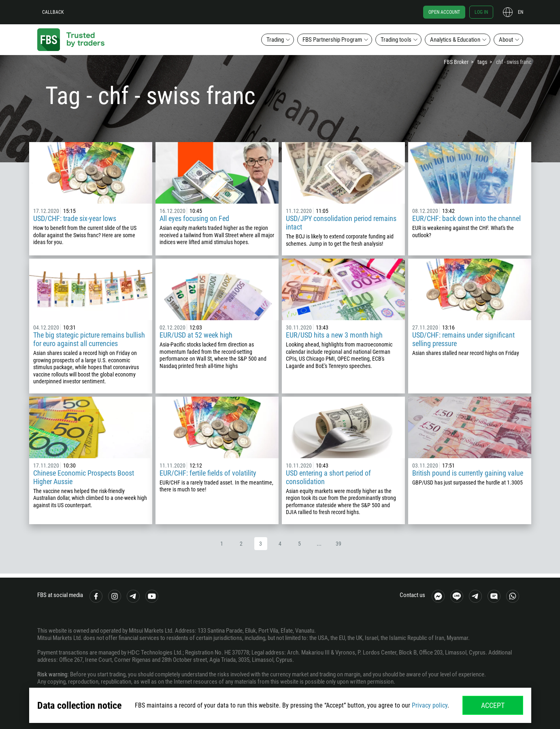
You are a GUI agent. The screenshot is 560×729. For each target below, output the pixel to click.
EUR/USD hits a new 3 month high (334, 335)
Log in (481, 12)
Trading (275, 40)
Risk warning (52, 674)
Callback (53, 12)
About (506, 40)
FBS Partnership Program (332, 40)
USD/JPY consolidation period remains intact (341, 223)
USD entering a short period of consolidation (328, 477)
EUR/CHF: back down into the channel (466, 218)
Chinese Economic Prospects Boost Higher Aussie (84, 477)
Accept (493, 705)
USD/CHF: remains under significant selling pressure (463, 339)
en (521, 12)
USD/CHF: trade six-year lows (75, 218)
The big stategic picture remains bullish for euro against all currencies (89, 339)
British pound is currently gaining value (468, 473)
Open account (444, 12)
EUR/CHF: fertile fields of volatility (208, 473)
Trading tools (396, 40)
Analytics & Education (455, 40)
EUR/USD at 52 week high (196, 335)
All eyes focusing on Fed (194, 218)
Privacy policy (430, 705)
